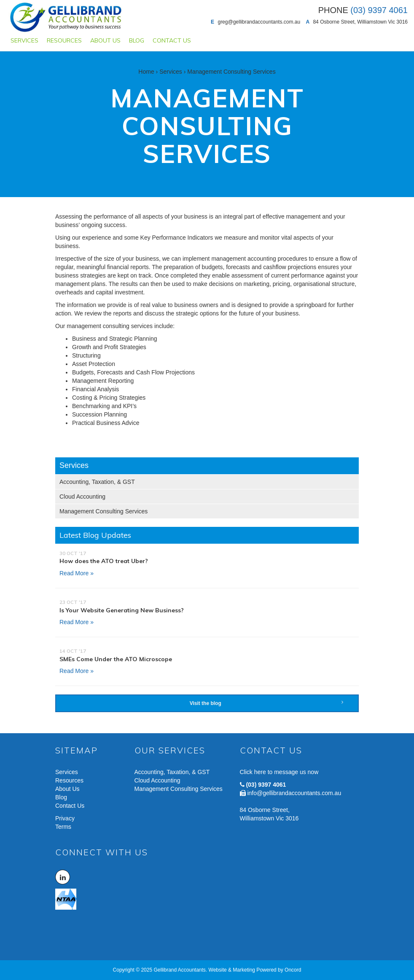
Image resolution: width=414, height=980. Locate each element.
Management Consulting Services (103, 511)
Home (146, 72)
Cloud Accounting (82, 497)
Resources (64, 40)
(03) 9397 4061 (266, 785)
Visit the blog (266, 703)
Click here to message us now (279, 772)
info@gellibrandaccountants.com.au (294, 793)
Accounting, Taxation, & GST (97, 482)
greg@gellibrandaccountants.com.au (259, 22)
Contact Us (172, 40)
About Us (105, 40)
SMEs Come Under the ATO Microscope (116, 659)
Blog (137, 40)
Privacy (65, 818)
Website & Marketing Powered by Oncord (255, 970)
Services (24, 40)
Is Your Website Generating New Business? (122, 610)
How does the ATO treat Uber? (104, 561)
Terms (63, 827)
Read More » (77, 573)
